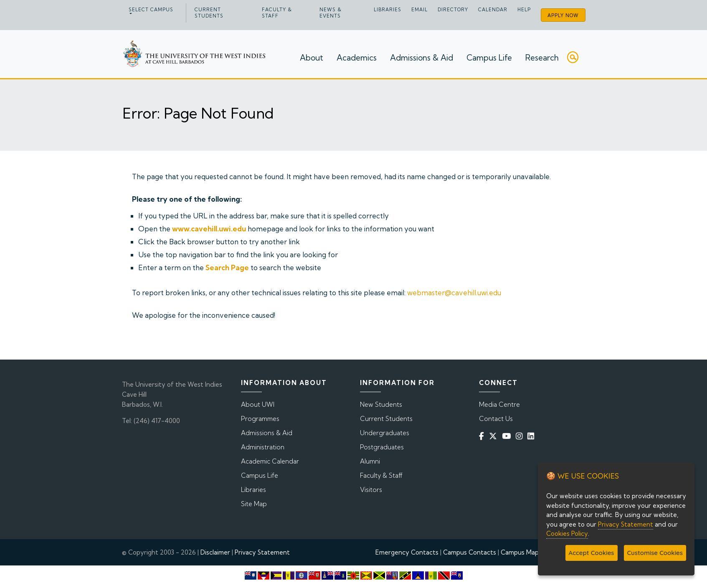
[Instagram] (521, 436)
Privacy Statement (262, 552)
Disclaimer (215, 552)
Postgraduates (382, 447)
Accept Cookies (592, 553)
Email (419, 10)
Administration (263, 447)
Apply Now (563, 15)
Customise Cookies (655, 553)
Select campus (151, 10)
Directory (453, 10)
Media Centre (499, 404)
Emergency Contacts (407, 552)
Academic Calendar (270, 461)
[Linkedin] (532, 436)
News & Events (331, 13)
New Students (381, 404)
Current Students (209, 13)
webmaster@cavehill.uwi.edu (454, 293)
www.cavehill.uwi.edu (209, 229)
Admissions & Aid (422, 58)
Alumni (370, 461)
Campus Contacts (470, 552)
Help (524, 10)
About (312, 58)
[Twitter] (495, 436)
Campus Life (489, 58)
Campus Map (520, 552)
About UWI (258, 404)
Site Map (254, 504)
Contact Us (496, 419)
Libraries (388, 10)
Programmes (260, 419)
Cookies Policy (567, 534)
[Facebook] (483, 436)
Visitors (371, 490)
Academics (357, 58)
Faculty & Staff (277, 13)
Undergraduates (385, 433)
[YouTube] (508, 436)
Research (542, 58)
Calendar (493, 10)
